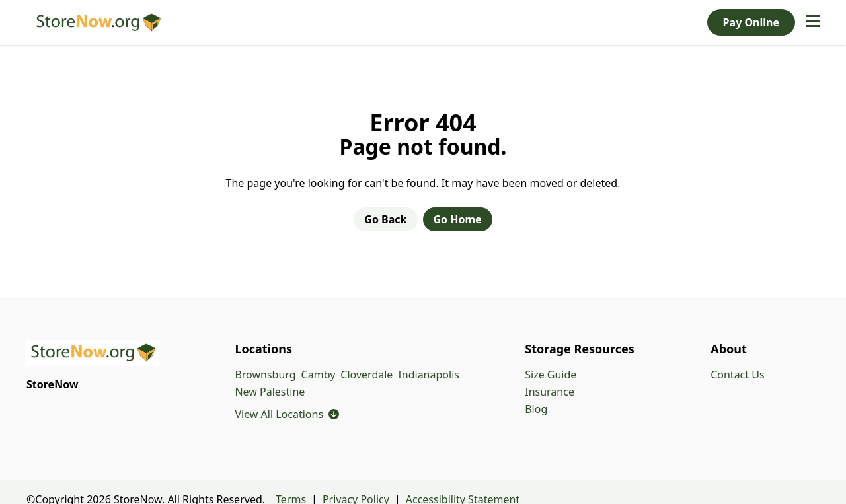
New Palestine (270, 392)
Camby (319, 375)
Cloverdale (366, 375)
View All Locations (287, 414)
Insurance (550, 392)
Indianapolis (429, 375)
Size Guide (551, 375)
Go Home (458, 219)
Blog (536, 409)
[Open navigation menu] (813, 22)
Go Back (385, 219)
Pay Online (751, 22)
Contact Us (737, 375)
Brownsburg (265, 375)
